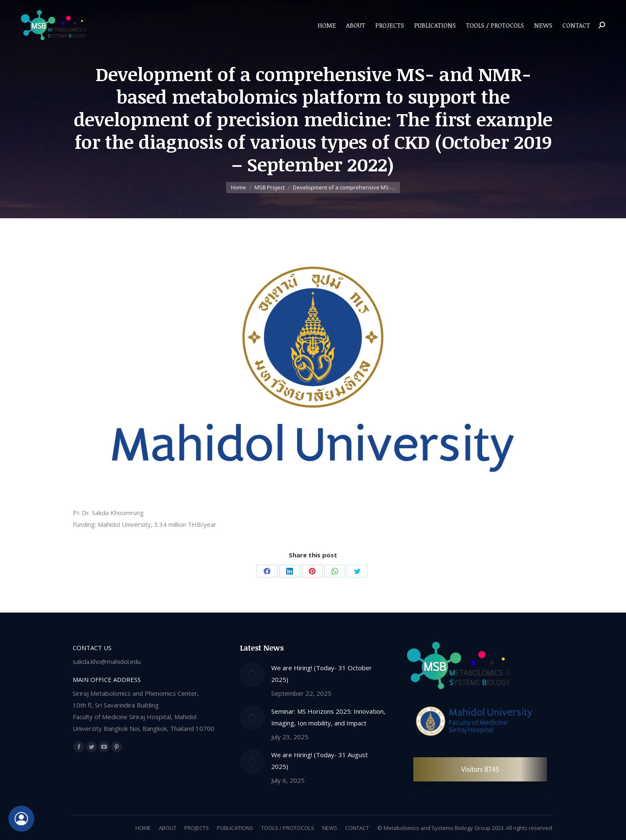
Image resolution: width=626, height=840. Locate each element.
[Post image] (252, 674)
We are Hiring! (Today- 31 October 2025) (322, 674)
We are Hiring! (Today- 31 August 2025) (319, 761)
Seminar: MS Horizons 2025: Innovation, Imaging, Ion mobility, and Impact (328, 717)
